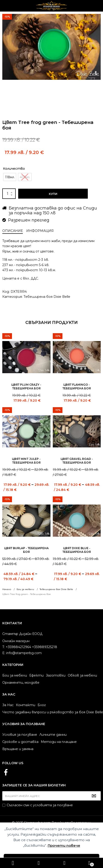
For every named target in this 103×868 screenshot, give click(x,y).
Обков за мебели (82, 675)
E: (4, 653)
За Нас (8, 705)
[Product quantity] (9, 194)
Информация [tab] (40, 231)
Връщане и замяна (18, 749)
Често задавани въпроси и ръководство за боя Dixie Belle (53, 712)
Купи (53, 194)
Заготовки (56, 675)
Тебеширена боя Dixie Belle (47, 297)
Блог (42, 705)
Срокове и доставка (20, 742)
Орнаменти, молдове (21, 683)
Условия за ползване (20, 735)
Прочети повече (64, 845)
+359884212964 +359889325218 (65, 863)
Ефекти (36, 675)
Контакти (26, 705)
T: (4, 647)
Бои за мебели (15, 675)
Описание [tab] (13, 231)
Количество (14, 169)
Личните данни (53, 735)
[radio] (10, 177)
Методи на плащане (59, 742)
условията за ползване (53, 805)
